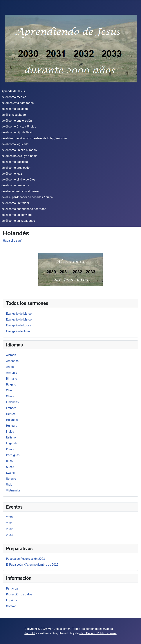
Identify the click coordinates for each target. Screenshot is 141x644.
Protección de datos (19, 594)
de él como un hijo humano (19, 150)
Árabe (10, 367)
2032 (9, 529)
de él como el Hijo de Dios (18, 179)
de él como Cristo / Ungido (19, 126)
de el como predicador (16, 168)
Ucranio (11, 479)
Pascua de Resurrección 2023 (25, 559)
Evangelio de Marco (19, 320)
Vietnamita (13, 490)
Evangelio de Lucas (19, 325)
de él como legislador (15, 144)
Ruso (9, 461)
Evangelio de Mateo (19, 314)
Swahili (11, 473)
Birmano (12, 379)
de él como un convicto (17, 215)
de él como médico (14, 97)
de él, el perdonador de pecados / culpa (27, 197)
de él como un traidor (15, 203)
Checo (10, 390)
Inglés (10, 432)
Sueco (10, 467)
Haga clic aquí (12, 241)
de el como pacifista (15, 162)
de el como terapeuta (15, 185)
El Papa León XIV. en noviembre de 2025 (32, 565)
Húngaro (12, 426)
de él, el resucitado (14, 115)
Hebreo (11, 414)
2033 (9, 535)
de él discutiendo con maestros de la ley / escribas (34, 138)
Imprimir (12, 600)
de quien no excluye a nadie (19, 156)
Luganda (12, 443)
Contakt (11, 606)
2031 (9, 523)
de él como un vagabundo (18, 221)
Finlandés (12, 402)
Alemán (11, 355)
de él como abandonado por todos (24, 209)
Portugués (13, 455)
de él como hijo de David (17, 132)
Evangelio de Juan (18, 331)
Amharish (12, 361)
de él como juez (12, 174)
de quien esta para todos (18, 103)
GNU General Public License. (98, 633)
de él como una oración (17, 121)
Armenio (12, 373)
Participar (12, 589)
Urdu (9, 485)
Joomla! (30, 633)
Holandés (12, 420)
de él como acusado (15, 109)
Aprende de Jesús (13, 91)
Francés (11, 408)
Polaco (11, 449)
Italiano (11, 437)
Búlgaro (11, 384)
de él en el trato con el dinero (20, 191)
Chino (10, 396)
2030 (9, 517)
